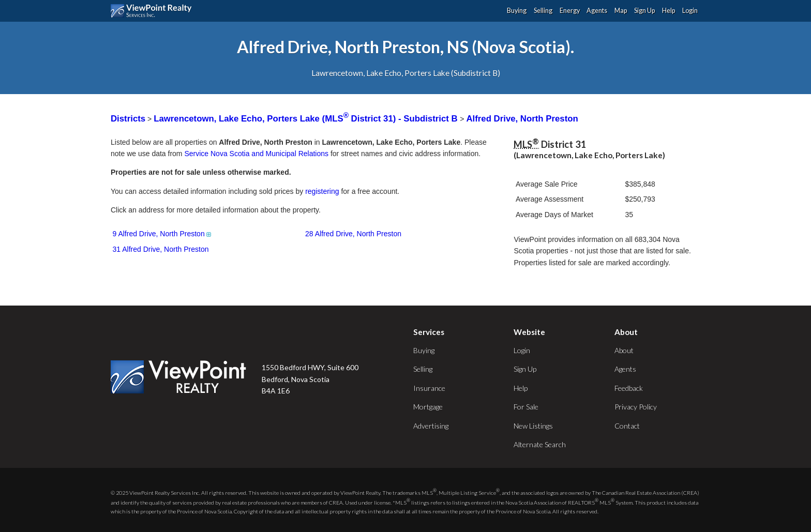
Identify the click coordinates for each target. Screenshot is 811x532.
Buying (517, 11)
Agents (597, 11)
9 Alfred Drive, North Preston (163, 234)
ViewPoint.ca (154, 11)
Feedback (629, 388)
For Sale (526, 407)
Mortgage (428, 407)
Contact (627, 426)
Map (621, 11)
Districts (128, 119)
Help (669, 11)
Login (690, 11)
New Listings (533, 426)
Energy (570, 11)
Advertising (431, 426)
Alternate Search (540, 444)
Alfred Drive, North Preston (522, 119)
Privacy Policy (636, 407)
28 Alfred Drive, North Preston (353, 234)
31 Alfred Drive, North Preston (161, 249)
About (624, 350)
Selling (543, 11)
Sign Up (644, 11)
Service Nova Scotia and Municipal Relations (256, 154)
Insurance (429, 388)
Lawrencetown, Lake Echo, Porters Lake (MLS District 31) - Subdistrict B (307, 119)
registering (322, 191)
